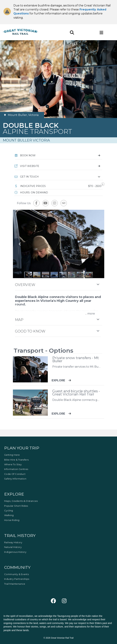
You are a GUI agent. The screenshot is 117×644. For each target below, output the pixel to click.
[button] (59, 177)
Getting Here (12, 455)
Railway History (13, 542)
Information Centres (16, 469)
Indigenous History (15, 552)
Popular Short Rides (16, 506)
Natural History (13, 547)
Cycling (9, 511)
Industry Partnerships (17, 579)
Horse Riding (12, 520)
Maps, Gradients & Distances (21, 501)
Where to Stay (13, 464)
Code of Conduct (15, 474)
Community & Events (16, 574)
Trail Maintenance (15, 584)
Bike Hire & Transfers (16, 460)
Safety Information (15, 479)
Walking (9, 515)
